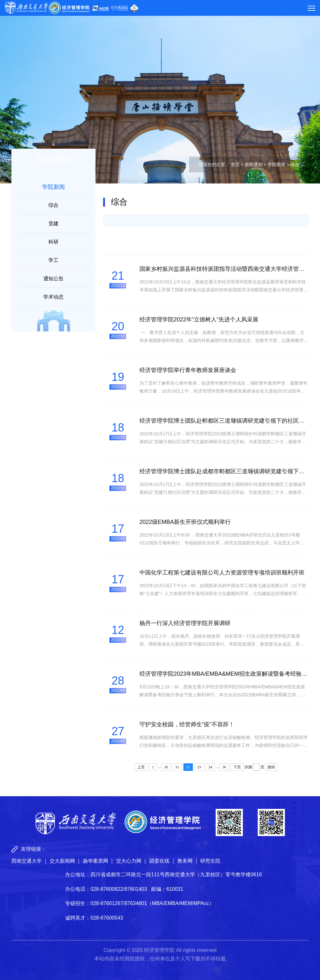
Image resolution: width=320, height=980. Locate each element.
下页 (237, 767)
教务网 (185, 861)
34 (210, 767)
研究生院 (210, 861)
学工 (53, 260)
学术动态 (53, 297)
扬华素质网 (95, 861)
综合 (53, 205)
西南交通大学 (27, 861)
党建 (53, 223)
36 (224, 767)
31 (177, 767)
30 (166, 767)
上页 (141, 767)
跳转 (271, 767)
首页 (235, 164)
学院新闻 (276, 164)
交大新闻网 (62, 861)
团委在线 (159, 861)
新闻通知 (254, 164)
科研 (53, 242)
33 (199, 767)
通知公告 (53, 279)
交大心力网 (129, 861)
